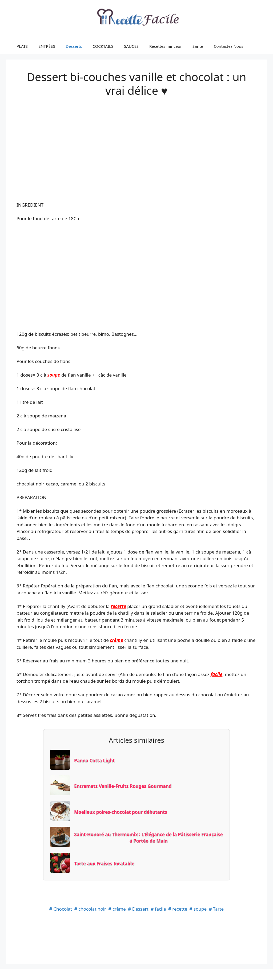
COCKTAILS (103, 46)
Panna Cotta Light (94, 760)
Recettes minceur (166, 46)
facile (216, 674)
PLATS (22, 46)
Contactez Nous (228, 46)
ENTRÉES (47, 46)
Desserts (74, 46)
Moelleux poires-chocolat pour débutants (121, 812)
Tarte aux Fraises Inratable (104, 864)
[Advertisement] (136, 144)
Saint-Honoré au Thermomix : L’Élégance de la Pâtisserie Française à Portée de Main (148, 838)
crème (116, 640)
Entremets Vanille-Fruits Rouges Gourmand (123, 786)
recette (118, 606)
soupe (54, 375)
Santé (198, 46)
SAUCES (131, 46)
